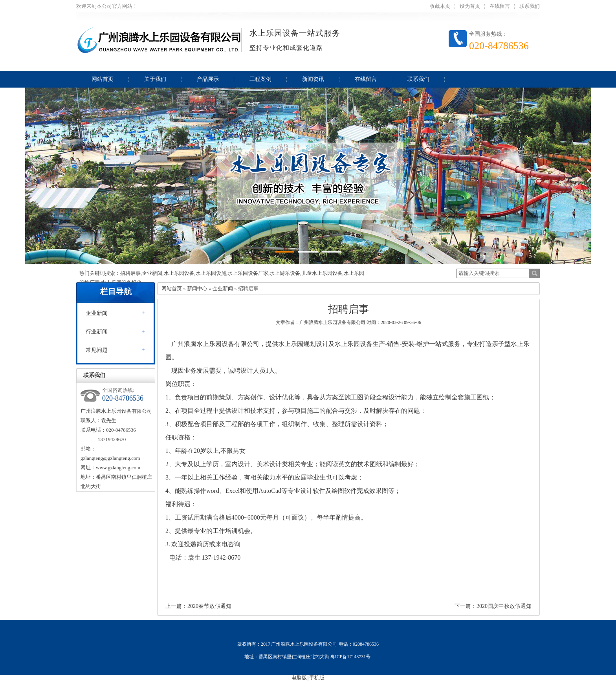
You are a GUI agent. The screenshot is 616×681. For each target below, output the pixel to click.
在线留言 (500, 6)
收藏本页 (440, 6)
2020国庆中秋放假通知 (504, 606)
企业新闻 (97, 313)
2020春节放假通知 (209, 606)
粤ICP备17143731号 (351, 657)
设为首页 (470, 6)
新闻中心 (197, 288)
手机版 (317, 678)
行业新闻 (97, 332)
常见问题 (97, 350)
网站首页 (172, 288)
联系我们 (530, 6)
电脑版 (299, 678)
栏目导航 (116, 291)
